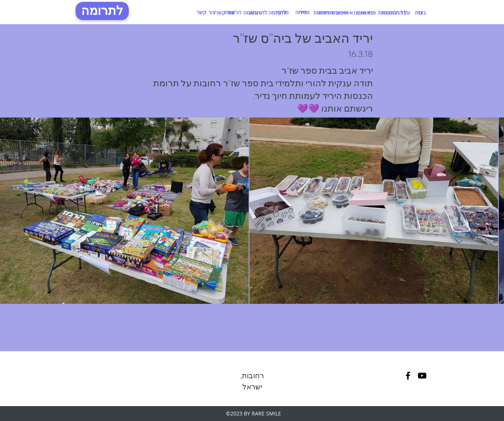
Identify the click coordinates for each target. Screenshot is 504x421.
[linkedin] (422, 376)
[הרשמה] (251, 13)
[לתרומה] (102, 11)
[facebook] (408, 376)
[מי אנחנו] (363, 13)
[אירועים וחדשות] (331, 13)
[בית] (419, 13)
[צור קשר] (206, 12)
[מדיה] (301, 12)
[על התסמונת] (392, 13)
